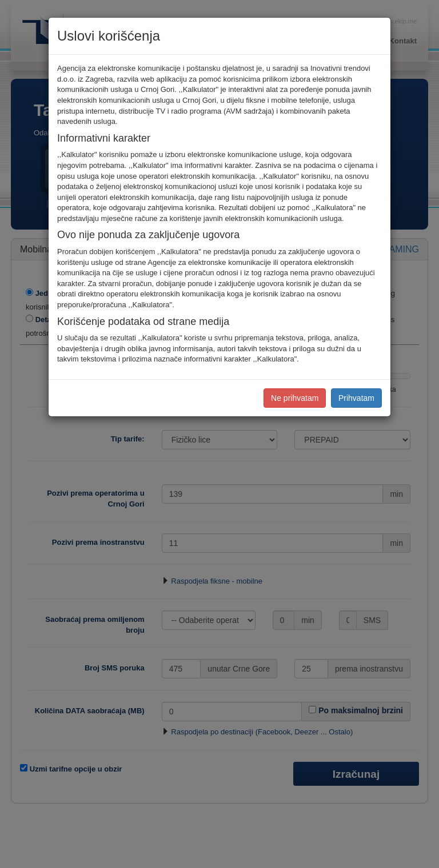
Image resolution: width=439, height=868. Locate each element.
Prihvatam (356, 398)
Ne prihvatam (295, 398)
